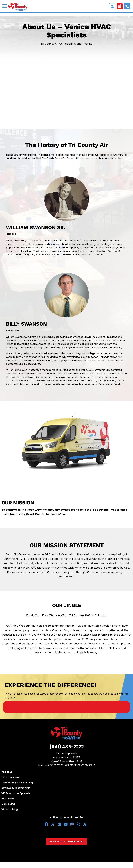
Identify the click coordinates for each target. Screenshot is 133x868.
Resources (8, 799)
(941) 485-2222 (66, 747)
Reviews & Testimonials (16, 788)
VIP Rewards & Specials (16, 793)
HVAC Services (10, 777)
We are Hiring (10, 809)
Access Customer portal (112, 6)
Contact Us (8, 804)
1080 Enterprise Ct (67, 754)
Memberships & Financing (17, 783)
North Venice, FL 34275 (66, 757)
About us (7, 772)
